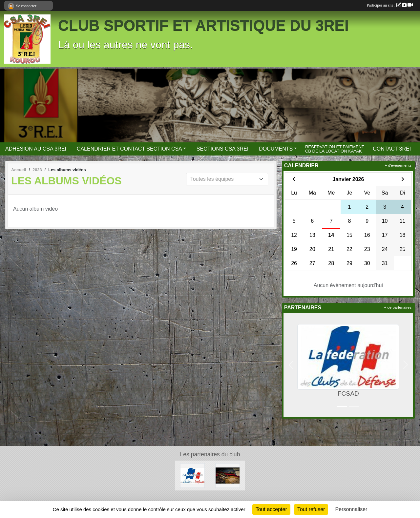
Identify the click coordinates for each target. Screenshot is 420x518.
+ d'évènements (398, 165)
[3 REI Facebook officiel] (228, 475)
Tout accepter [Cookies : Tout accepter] (271, 509)
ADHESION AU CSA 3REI (36, 149)
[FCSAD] (192, 475)
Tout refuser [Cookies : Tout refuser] (311, 509)
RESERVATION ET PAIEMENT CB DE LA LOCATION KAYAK (335, 149)
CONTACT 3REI (392, 149)
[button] (291, 365)
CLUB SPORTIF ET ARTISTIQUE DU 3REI (203, 25)
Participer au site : (390, 5)
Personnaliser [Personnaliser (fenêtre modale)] (351, 509)
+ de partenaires (398, 307)
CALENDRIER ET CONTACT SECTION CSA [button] (129, 149)
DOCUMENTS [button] (276, 149)
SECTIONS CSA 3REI (222, 149)
